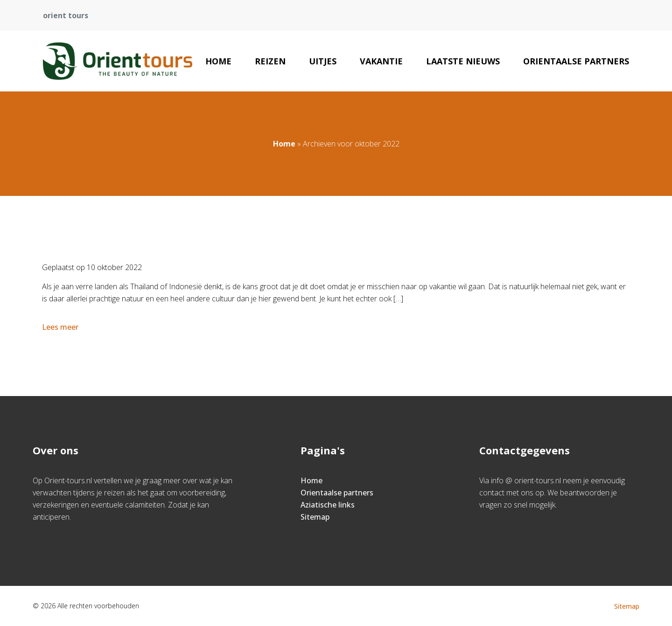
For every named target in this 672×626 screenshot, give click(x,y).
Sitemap (315, 517)
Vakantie (381, 61)
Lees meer (61, 327)
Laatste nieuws (463, 61)
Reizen (270, 61)
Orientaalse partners (576, 61)
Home (218, 61)
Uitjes (323, 61)
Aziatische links (328, 505)
